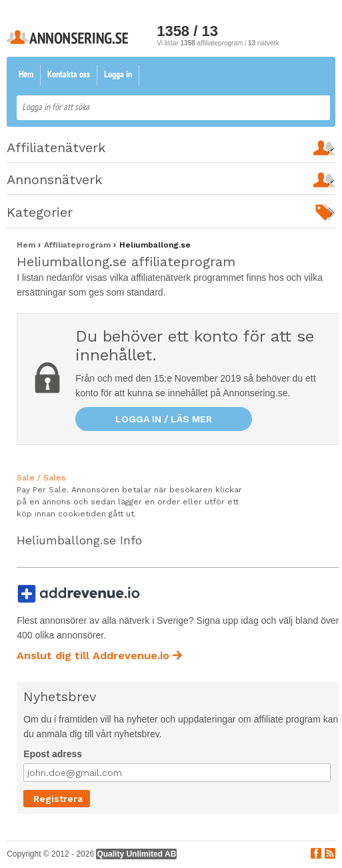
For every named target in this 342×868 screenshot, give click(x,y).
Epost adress (53, 754)
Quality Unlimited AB (136, 854)
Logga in (118, 75)
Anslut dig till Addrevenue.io (99, 656)
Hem (26, 75)
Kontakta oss (69, 75)
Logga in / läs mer (164, 419)
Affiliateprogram (79, 245)
